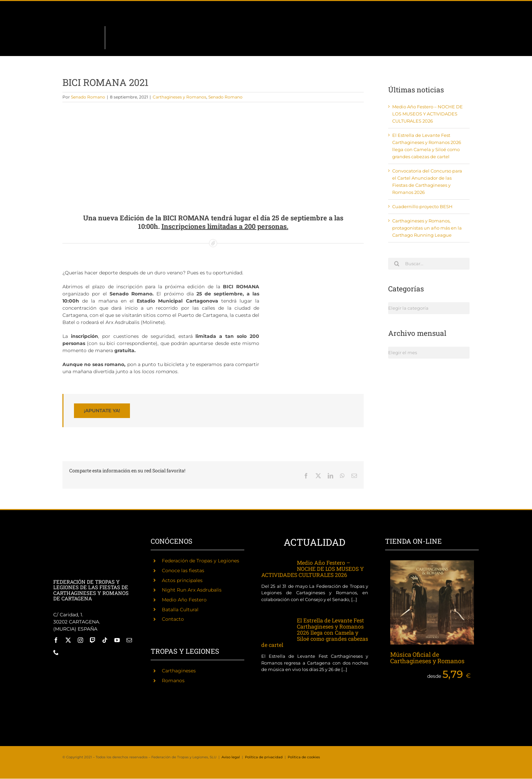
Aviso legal (231, 757)
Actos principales (182, 580)
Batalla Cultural (180, 610)
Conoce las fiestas (183, 570)
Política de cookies (304, 757)
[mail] (129, 640)
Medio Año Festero (184, 600)
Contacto (173, 619)
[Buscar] (397, 264)
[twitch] (93, 640)
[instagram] (80, 640)
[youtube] (117, 640)
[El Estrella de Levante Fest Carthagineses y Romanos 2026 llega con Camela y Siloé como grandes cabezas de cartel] (276, 627)
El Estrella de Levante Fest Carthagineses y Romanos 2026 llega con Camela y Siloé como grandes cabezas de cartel (315, 632)
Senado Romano (88, 97)
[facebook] (56, 640)
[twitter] (68, 640)
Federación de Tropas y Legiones (201, 561)
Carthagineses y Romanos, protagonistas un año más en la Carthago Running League (427, 228)
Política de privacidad (264, 757)
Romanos (173, 681)
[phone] (56, 652)
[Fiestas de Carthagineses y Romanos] (66, 668)
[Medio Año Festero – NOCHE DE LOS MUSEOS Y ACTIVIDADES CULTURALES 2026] (276, 564)
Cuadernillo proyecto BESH (422, 206)
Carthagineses (179, 671)
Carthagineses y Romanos (179, 97)
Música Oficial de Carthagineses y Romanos (427, 658)
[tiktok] (105, 640)
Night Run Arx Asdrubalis (192, 590)
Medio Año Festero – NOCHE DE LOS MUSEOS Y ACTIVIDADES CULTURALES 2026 (427, 114)
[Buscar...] (429, 264)
